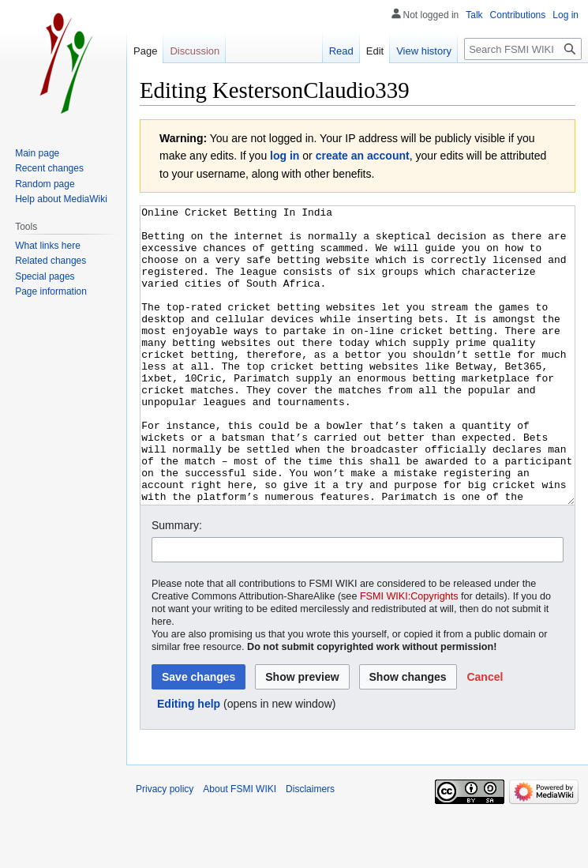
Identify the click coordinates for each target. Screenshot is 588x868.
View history (424, 51)
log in (285, 156)
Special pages (45, 276)
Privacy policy (165, 848)
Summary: (177, 584)
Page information (51, 291)
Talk (474, 15)
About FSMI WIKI (240, 848)
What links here (48, 246)
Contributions (518, 15)
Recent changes (49, 168)
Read (341, 51)
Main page (37, 153)
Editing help (189, 763)
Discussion (195, 51)
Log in (566, 15)
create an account (363, 156)
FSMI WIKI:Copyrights (409, 656)
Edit (375, 51)
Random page (45, 184)
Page (145, 51)
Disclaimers (310, 848)
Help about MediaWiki (61, 199)
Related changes (51, 261)
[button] (485, 736)
